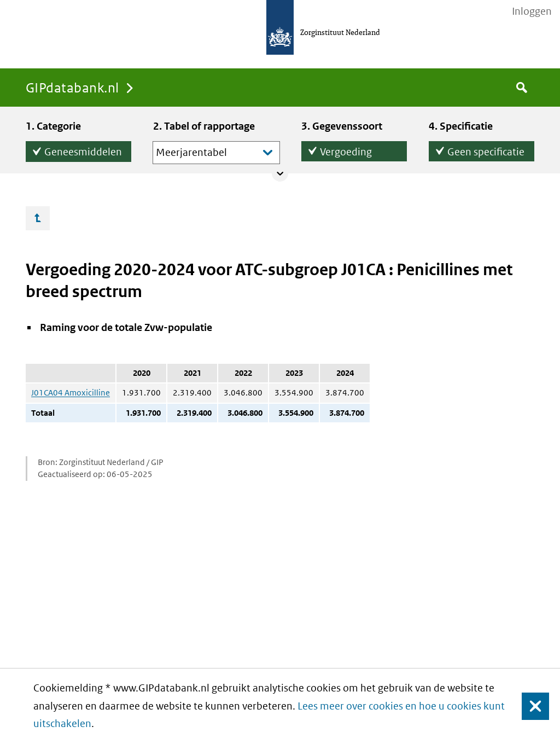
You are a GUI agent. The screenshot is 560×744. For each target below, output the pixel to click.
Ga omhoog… (38, 218)
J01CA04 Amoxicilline (71, 393)
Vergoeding (346, 150)
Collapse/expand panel (280, 173)
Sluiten (530, 706)
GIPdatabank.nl (72, 87)
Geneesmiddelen (83, 150)
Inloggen (532, 11)
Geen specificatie (486, 150)
